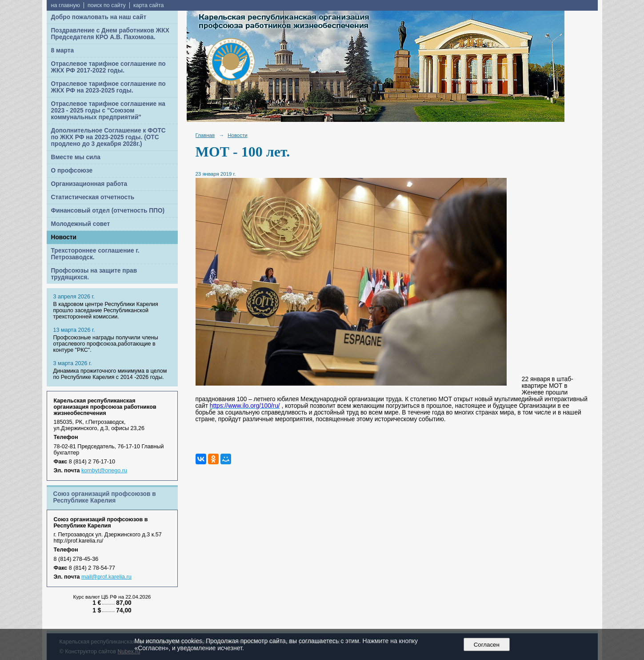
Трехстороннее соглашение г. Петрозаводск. (95, 254)
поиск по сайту (107, 5)
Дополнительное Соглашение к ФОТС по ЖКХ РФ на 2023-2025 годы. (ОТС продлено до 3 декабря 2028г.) (108, 137)
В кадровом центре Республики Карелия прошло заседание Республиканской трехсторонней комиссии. (106, 310)
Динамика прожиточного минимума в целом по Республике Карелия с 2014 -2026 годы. (110, 374)
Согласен (486, 645)
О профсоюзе (72, 171)
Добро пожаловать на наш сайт (99, 17)
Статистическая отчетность (93, 197)
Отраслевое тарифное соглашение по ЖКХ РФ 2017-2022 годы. (108, 67)
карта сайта (149, 5)
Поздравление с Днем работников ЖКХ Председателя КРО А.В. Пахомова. (110, 34)
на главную (66, 5)
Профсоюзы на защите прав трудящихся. (94, 274)
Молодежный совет (81, 224)
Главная (205, 135)
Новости (64, 237)
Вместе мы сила (76, 157)
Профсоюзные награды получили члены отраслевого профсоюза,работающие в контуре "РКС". (106, 344)
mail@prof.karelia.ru (106, 577)
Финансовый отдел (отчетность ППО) (108, 211)
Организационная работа (89, 184)
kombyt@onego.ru (104, 471)
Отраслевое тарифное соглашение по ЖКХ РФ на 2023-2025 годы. (108, 87)
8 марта (63, 50)
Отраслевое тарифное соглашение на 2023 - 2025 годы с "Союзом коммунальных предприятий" (108, 111)
